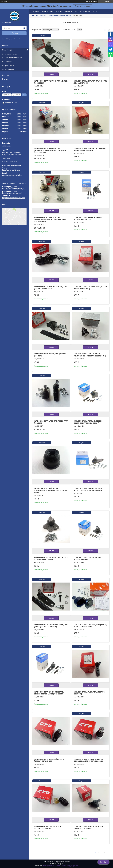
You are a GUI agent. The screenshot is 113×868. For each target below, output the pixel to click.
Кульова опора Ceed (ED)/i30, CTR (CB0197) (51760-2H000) (49, 760)
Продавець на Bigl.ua (56, 864)
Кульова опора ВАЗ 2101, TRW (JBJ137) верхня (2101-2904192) (90, 626)
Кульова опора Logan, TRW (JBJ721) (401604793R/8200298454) (90, 149)
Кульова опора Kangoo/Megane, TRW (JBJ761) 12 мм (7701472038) (51, 626)
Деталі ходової (66, 16)
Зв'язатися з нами (83, 6)
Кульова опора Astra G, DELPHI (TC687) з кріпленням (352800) (88, 422)
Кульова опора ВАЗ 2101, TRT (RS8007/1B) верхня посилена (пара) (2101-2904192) (50, 150)
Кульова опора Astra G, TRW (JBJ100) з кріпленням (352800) (51, 559)
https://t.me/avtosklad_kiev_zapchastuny (14, 180)
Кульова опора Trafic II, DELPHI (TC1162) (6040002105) (88, 218)
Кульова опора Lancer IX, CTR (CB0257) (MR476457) (48, 827)
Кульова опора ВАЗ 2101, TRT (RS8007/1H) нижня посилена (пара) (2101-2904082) (50, 219)
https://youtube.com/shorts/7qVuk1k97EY (17, 193)
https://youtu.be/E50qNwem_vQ (14, 189)
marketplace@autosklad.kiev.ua (12, 175)
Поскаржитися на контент (52, 866)
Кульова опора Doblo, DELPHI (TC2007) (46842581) (87, 559)
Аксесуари (9, 62)
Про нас (6, 75)
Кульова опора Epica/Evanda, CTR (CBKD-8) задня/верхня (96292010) (89, 760)
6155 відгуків (93, 2)
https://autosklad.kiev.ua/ (11, 170)
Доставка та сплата (82, 11)
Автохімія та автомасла (13, 58)
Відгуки (5, 79)
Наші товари (7, 50)
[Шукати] (24, 28)
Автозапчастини (11, 54)
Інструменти (9, 70)
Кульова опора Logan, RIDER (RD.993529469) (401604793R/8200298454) (90, 355)
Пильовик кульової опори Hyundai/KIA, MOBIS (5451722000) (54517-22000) (51, 490)
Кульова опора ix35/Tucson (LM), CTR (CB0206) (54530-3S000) (51, 288)
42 (104, 853)
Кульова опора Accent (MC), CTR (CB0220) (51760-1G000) (88, 827)
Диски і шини (9, 66)
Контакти (69, 11)
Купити (51, 74)
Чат (103, 862)
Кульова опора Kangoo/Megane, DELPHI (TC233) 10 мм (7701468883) (88, 489)
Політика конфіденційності (69, 866)
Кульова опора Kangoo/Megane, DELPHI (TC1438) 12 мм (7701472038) (49, 693)
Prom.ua (67, 862)
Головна (36, 11)
